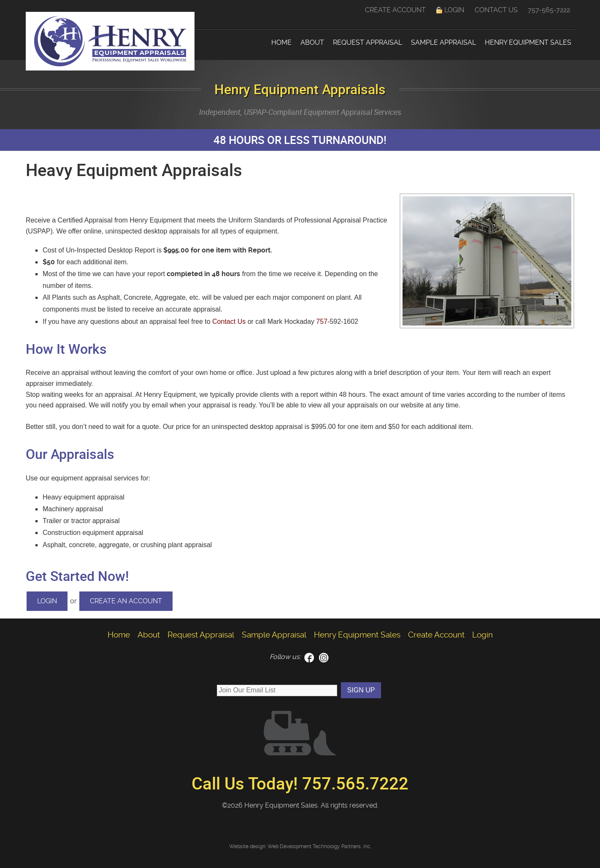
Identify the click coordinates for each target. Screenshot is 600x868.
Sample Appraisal (443, 42)
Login (454, 10)
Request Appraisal (368, 42)
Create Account (395, 10)
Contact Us (496, 10)
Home (281, 42)
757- (323, 321)
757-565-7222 (549, 10)
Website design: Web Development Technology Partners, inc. (300, 846)
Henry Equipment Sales (528, 42)
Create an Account (126, 601)
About (312, 42)
